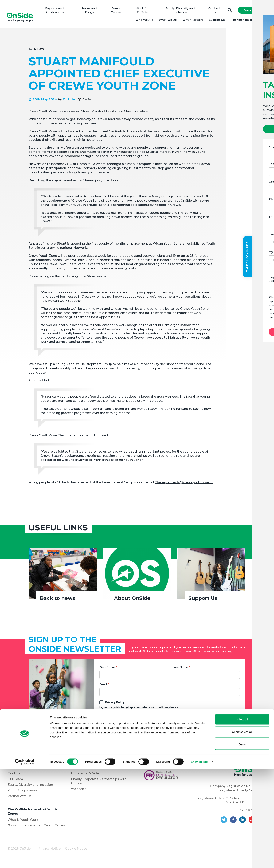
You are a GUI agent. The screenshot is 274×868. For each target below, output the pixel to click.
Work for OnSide (143, 11)
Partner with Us (20, 798)
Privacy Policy (115, 704)
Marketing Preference (121, 718)
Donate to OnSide (85, 775)
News (39, 51)
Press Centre (117, 11)
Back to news (58, 600)
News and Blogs (91, 11)
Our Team (15, 781)
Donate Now (252, 11)
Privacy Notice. (170, 709)
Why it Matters (192, 21)
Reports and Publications (57, 11)
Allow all (242, 818)
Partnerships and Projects (248, 21)
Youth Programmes (23, 793)
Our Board (16, 775)
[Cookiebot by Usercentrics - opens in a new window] (25, 861)
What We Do (167, 21)
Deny (242, 843)
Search (229, 11)
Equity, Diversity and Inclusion (180, 11)
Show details (200, 860)
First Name (107, 669)
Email (103, 686)
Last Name (180, 669)
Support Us (216, 21)
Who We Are (143, 21)
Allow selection (242, 831)
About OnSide (132, 600)
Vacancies (79, 791)
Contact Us (213, 11)
